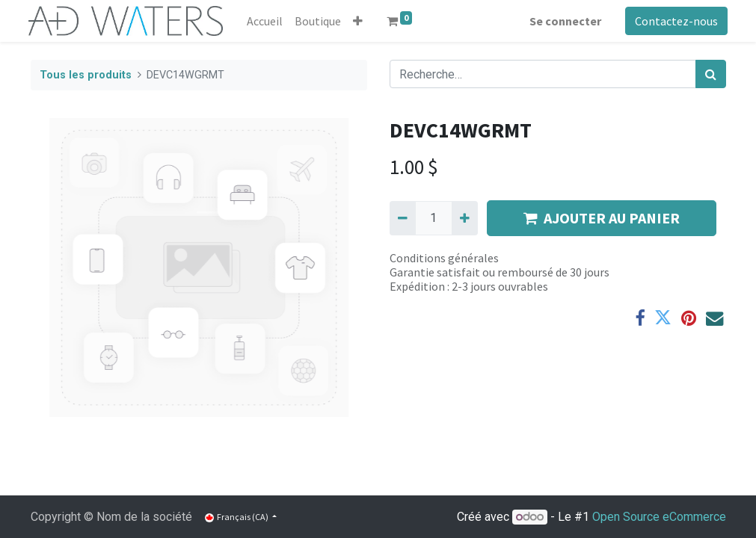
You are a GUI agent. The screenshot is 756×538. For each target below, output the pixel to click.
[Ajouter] (465, 218)
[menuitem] (267, 21)
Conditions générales (444, 258)
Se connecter (564, 21)
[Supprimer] (403, 218)
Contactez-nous (675, 21)
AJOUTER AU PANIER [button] (602, 218)
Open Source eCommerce (659, 517)
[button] (360, 21)
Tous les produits (86, 75)
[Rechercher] (711, 74)
